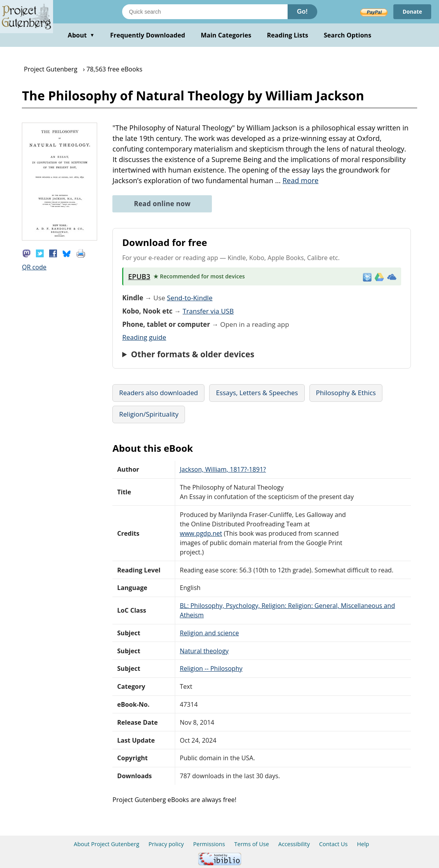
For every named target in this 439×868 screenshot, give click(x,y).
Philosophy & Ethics (346, 393)
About (81, 35)
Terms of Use (251, 844)
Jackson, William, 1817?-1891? (223, 469)
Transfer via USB (208, 311)
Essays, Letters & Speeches (257, 393)
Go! (302, 12)
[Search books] (205, 12)
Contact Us (333, 844)
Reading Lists (288, 35)
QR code (34, 267)
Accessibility (294, 844)
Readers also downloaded (158, 393)
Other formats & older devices (193, 354)
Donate (412, 12)
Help (363, 844)
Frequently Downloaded (148, 35)
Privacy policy (166, 844)
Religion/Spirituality (149, 414)
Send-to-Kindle (190, 298)
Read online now (162, 204)
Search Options (348, 35)
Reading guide (144, 337)
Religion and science (209, 633)
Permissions (209, 844)
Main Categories (226, 35)
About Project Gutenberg (107, 844)
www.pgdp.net (201, 533)
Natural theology (204, 651)
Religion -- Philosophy (211, 668)
